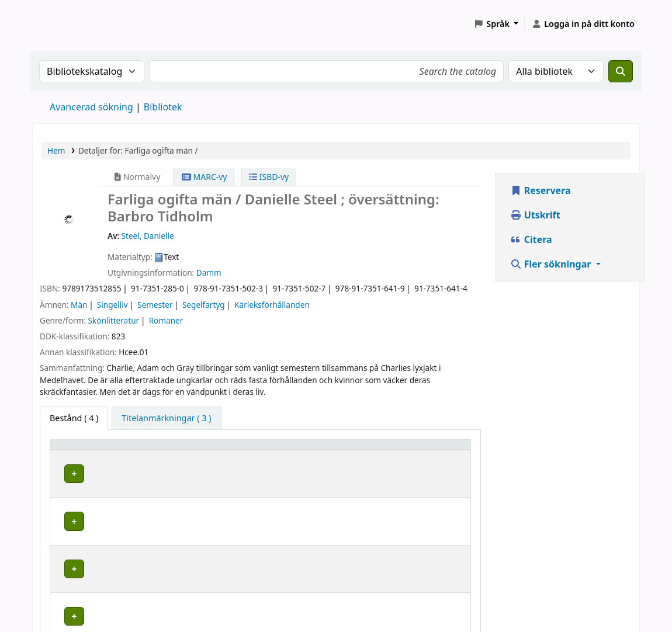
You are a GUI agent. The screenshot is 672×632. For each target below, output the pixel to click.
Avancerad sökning (91, 107)
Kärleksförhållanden (272, 305)
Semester (155, 305)
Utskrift (535, 215)
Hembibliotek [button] (83, 450)
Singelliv (112, 305)
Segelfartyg (204, 305)
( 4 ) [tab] (74, 418)
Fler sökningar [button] (552, 264)
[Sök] (621, 71)
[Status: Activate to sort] (439, 450)
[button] (496, 24)
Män (79, 305)
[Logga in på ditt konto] (583, 24)
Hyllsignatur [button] (341, 450)
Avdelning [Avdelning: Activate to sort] (220, 450)
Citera (531, 239)
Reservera (541, 190)
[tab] (166, 418)
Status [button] (425, 450)
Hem (56, 150)
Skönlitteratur (113, 320)
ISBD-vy (269, 177)
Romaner (166, 320)
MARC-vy (205, 177)
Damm (209, 272)
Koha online (62, 24)
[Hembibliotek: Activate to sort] (122, 450)
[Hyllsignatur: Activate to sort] (358, 450)
